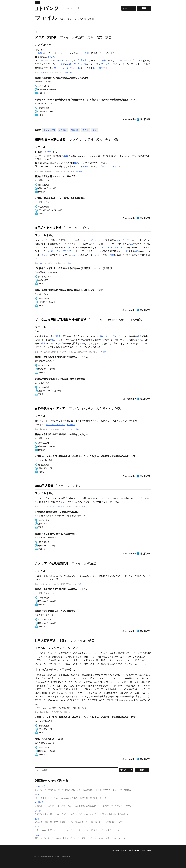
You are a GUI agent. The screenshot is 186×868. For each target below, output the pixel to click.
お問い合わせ (146, 850)
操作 (137, 251)
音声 (69, 248)
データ (86, 167)
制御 (94, 130)
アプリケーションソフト (111, 248)
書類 (40, 53)
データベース (80, 64)
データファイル (109, 64)
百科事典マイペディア (50, 408)
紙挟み (51, 57)
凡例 (71, 73)
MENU (37, 2)
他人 (43, 344)
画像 (69, 64)
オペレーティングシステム (67, 68)
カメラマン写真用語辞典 (51, 563)
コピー (98, 255)
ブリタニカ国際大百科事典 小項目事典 (61, 320)
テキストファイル (110, 167)
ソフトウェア (122, 240)
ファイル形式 (49, 130)
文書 (63, 64)
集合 (52, 340)
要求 (82, 344)
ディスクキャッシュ (55, 425)
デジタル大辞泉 (45, 37)
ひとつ (77, 255)
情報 (104, 60)
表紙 (76, 163)
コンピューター (45, 60)
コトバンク (47, 8)
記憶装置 (82, 60)
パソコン (63, 130)
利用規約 (116, 850)
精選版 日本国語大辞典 (50, 140)
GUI (126, 251)
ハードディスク (64, 60)
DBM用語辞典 (44, 486)
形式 (131, 244)
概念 (139, 336)
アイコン (43, 255)
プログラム (137, 60)
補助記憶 (75, 130)
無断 (60, 344)
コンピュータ (123, 60)
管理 (101, 68)
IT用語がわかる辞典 (48, 228)
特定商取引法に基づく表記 (130, 850)
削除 (112, 255)
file (42, 32)
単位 (95, 68)
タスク (86, 130)
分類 (66, 156)
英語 (49, 152)
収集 (58, 336)
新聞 (87, 53)
